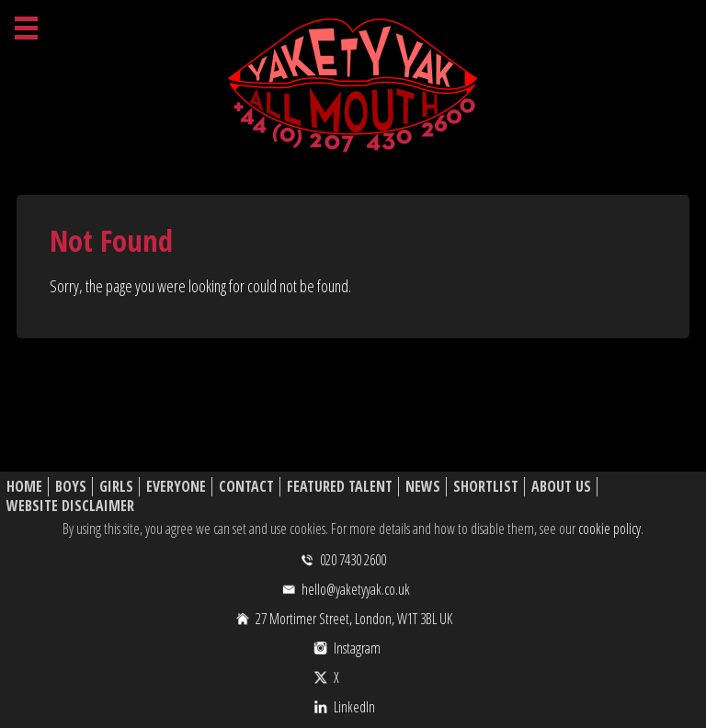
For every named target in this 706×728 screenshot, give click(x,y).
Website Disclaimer (70, 506)
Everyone (176, 487)
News (423, 487)
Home (24, 487)
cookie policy (609, 529)
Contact (246, 487)
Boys (71, 487)
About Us (561, 487)
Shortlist (486, 487)
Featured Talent (340, 487)
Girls (116, 487)
